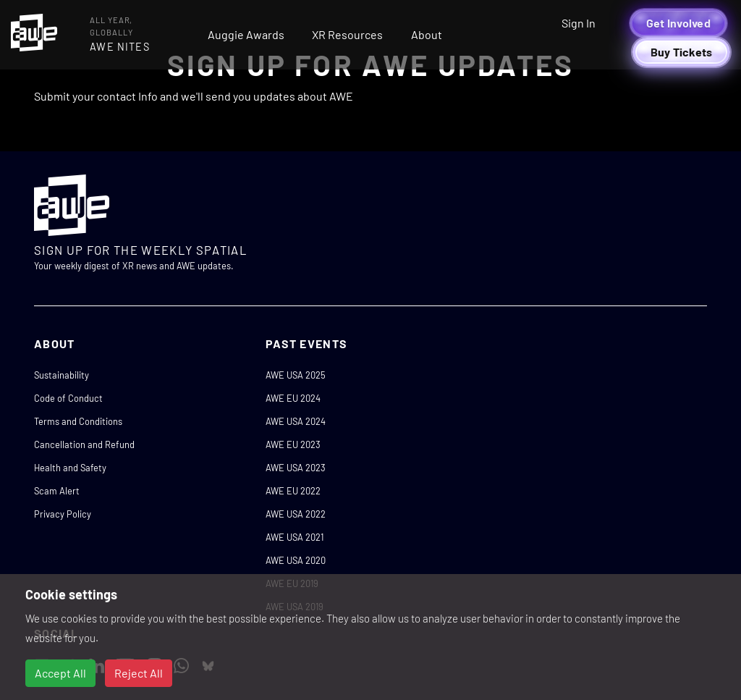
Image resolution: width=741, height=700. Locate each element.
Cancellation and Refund (84, 444)
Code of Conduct (68, 398)
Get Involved (678, 23)
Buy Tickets (682, 52)
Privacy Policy (63, 514)
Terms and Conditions (78, 421)
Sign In (579, 23)
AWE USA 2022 (296, 514)
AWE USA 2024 (296, 421)
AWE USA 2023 (296, 468)
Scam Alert (57, 491)
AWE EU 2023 (293, 444)
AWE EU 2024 (293, 398)
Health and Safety (70, 468)
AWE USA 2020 (296, 560)
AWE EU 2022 (293, 491)
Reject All (139, 673)
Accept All (60, 673)
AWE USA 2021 (295, 537)
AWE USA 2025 (296, 375)
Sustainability (62, 375)
